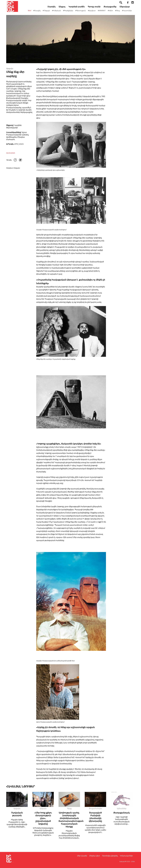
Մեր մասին (82, 856)
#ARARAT (103, 13)
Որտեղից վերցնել (110, 856)
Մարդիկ (52, 9)
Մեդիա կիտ (95, 856)
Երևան (122, 862)
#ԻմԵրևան (57, 13)
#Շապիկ (38, 13)
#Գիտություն (81, 13)
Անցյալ (63, 9)
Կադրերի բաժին (78, 9)
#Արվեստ (93, 13)
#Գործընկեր (69, 13)
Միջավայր (126, 9)
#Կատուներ (128, 13)
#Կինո (111, 13)
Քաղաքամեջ (111, 9)
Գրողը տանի (95, 9)
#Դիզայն (47, 13)
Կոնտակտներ (126, 856)
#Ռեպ (118, 13)
